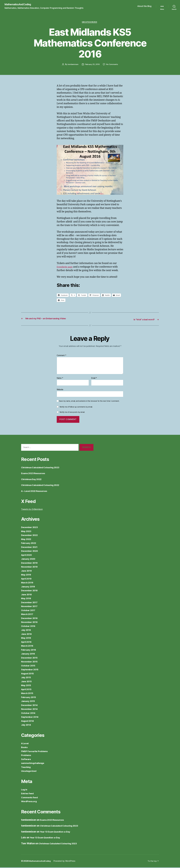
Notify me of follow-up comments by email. (76, 407)
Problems (27, 756)
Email (94, 379)
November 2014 (30, 710)
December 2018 (30, 591)
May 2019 (27, 575)
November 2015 (30, 662)
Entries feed (28, 794)
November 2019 (30, 567)
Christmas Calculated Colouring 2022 (43, 486)
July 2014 (27, 725)
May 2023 (27, 532)
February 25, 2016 (92, 65)
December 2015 (30, 658)
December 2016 (30, 619)
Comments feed (30, 798)
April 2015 (27, 690)
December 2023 (30, 528)
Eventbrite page (66, 268)
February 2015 (29, 698)
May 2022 (27, 540)
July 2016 (27, 630)
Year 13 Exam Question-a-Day (57, 832)
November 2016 (30, 623)
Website (60, 390)
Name (60, 379)
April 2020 (27, 555)
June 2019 (27, 571)
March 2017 (28, 615)
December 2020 (30, 551)
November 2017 (30, 607)
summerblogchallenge (34, 764)
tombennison (72, 65)
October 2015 (29, 666)
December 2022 (30, 536)
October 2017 (29, 611)
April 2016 (27, 642)
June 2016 (27, 634)
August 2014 (29, 721)
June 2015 (27, 682)
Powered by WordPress (67, 862)
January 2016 (29, 654)
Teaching (26, 767)
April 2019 (27, 579)
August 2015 (29, 674)
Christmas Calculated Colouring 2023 (43, 468)
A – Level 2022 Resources (36, 491)
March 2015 (28, 694)
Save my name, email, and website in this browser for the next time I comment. (89, 402)
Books (25, 748)
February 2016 (30, 650)
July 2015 (27, 678)
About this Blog (144, 6)
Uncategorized (90, 23)
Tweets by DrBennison (34, 510)
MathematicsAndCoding (20, 5)
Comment (61, 356)
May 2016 (27, 638)
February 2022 (30, 544)
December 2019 (30, 563)
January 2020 (29, 559)
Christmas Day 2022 (33, 480)
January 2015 (29, 702)
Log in (25, 790)
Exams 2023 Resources (35, 474)
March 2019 (28, 583)
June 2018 (27, 595)
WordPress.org (30, 802)
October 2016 (29, 626)
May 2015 (27, 686)
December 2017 (30, 603)
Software (26, 760)
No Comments (113, 65)
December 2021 (30, 547)
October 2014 (29, 713)
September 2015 (31, 670)
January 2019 (29, 587)
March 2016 (28, 646)
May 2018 (27, 599)
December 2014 (30, 706)
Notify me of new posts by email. (72, 413)
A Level (25, 744)
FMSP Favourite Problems (36, 752)
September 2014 (31, 717)
